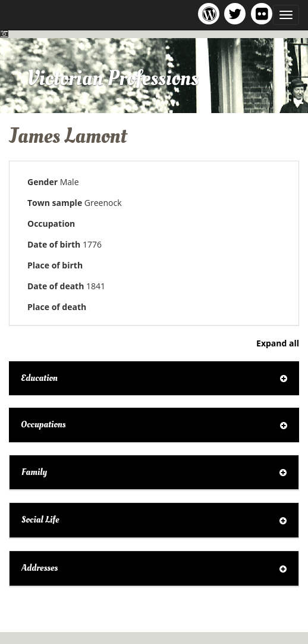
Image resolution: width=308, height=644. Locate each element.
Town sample (55, 203)
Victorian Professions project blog (211, 13)
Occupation (51, 223)
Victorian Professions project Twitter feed (237, 13)
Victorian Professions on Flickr (264, 13)
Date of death (56, 286)
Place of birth (55, 265)
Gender (43, 182)
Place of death (57, 307)
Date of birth (54, 244)
